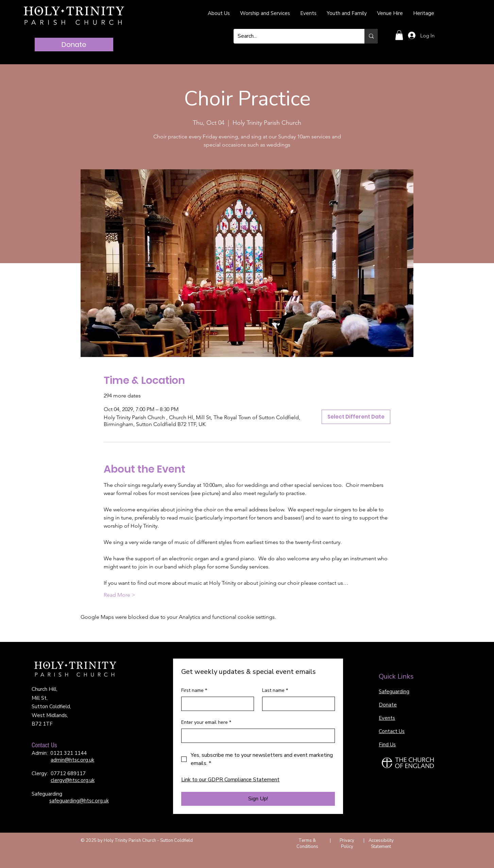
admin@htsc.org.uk (72, 760)
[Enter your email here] (256, 736)
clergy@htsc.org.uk (73, 780)
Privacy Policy (347, 844)
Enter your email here (206, 722)
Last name (275, 691)
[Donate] (74, 45)
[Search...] (294, 36)
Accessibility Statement (381, 844)
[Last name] (296, 704)
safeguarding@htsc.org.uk (79, 801)
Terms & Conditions (307, 844)
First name (194, 691)
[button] (399, 35)
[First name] (216, 704)
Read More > (120, 595)
